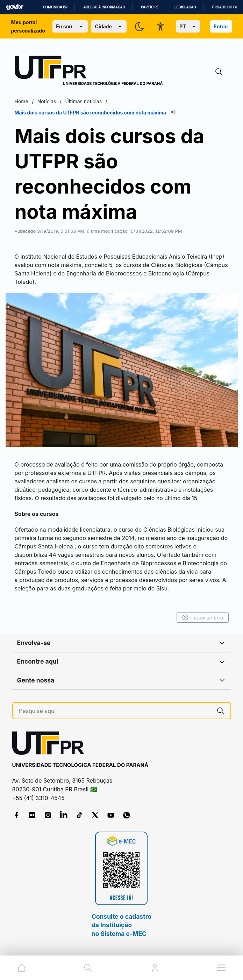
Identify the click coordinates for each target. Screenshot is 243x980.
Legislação (185, 7)
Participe (150, 7)
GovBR (15, 7)
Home (22, 101)
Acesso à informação (104, 7)
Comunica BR (55, 7)
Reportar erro (203, 617)
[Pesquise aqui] (115, 711)
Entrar (221, 26)
